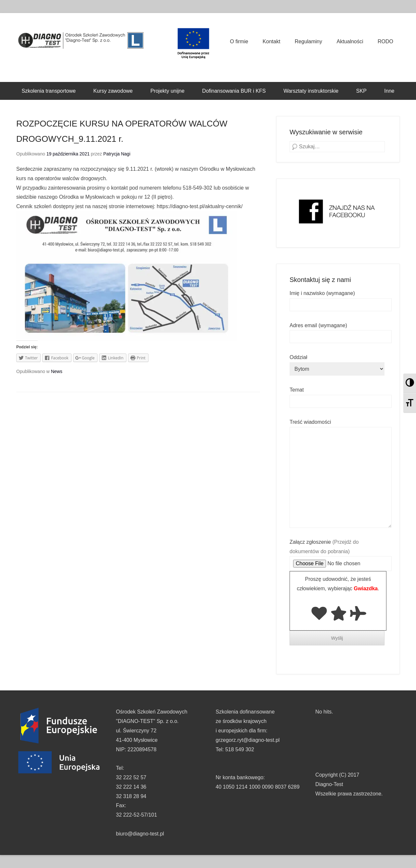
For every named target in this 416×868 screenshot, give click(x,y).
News (57, 371)
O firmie (239, 41)
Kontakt (271, 41)
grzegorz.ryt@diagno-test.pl (248, 740)
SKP (361, 91)
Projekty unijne (168, 91)
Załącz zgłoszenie (341, 553)
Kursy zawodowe (113, 91)
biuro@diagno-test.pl (140, 834)
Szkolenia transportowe (49, 91)
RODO (385, 41)
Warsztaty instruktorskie (311, 91)
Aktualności (350, 41)
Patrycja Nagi (117, 154)
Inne (389, 91)
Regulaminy (308, 41)
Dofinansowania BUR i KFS (234, 91)
